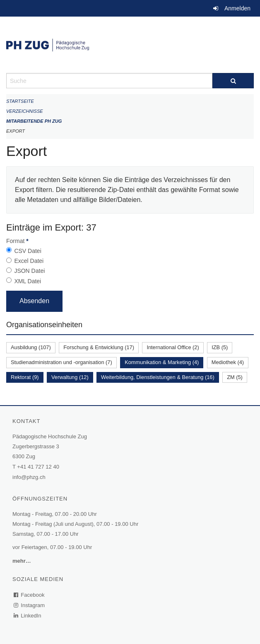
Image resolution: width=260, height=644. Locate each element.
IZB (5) (220, 347)
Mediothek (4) (228, 362)
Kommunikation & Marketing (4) (162, 362)
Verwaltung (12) (70, 377)
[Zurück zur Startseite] (130, 45)
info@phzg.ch (29, 477)
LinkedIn (28, 616)
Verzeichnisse (25, 111)
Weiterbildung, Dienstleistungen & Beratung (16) (158, 377)
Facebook (29, 595)
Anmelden (237, 8)
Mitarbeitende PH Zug (34, 121)
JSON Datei (29, 271)
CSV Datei (28, 251)
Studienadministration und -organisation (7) (61, 362)
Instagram (30, 605)
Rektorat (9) (25, 377)
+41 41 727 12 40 (38, 467)
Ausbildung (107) (31, 347)
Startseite (20, 101)
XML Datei (28, 281)
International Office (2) (173, 347)
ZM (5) (235, 377)
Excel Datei (29, 261)
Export (16, 131)
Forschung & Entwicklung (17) (99, 347)
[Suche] (233, 81)
